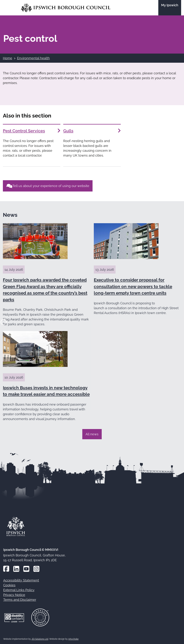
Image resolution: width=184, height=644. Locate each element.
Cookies (9, 585)
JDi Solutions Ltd (40, 639)
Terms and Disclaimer (20, 600)
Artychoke (73, 639)
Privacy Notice (14, 595)
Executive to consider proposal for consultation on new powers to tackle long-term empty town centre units (133, 286)
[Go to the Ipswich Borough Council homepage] (66, 8)
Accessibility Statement (21, 580)
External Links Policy (19, 590)
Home (8, 58)
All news (92, 434)
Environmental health (33, 58)
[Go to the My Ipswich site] (170, 8)
